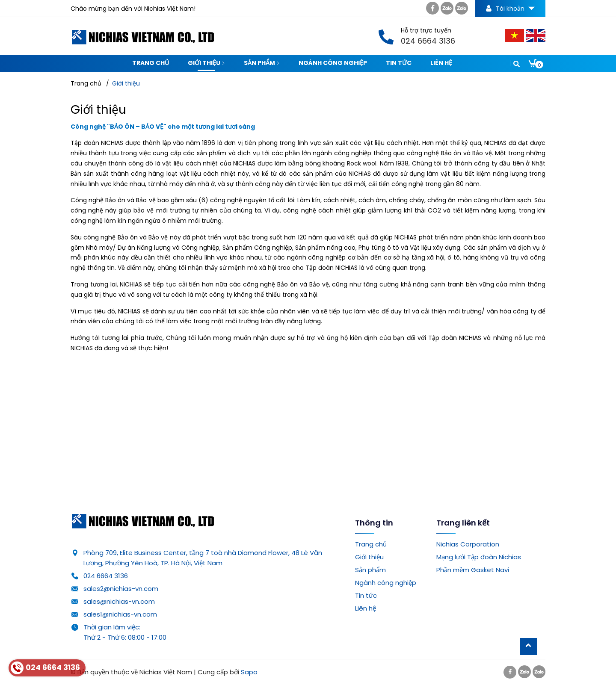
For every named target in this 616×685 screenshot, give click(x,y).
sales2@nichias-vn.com (121, 589)
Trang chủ (151, 63)
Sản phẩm (262, 63)
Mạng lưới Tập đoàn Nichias (479, 557)
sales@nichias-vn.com (119, 601)
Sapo (249, 672)
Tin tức (399, 63)
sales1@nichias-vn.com (120, 614)
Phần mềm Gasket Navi (473, 570)
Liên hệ (441, 63)
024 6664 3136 (106, 576)
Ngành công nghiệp (333, 63)
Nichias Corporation (468, 544)
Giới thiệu (206, 63)
